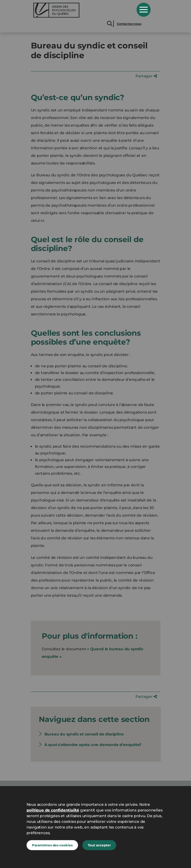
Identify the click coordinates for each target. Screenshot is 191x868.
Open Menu (144, 10)
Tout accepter (99, 845)
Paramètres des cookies (52, 845)
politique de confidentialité (53, 810)
